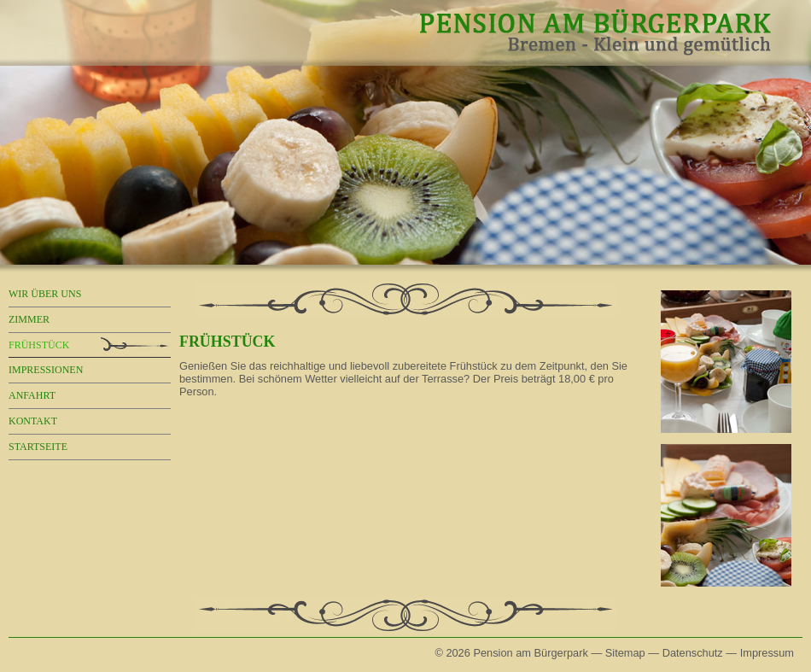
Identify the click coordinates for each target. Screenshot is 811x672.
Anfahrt (32, 395)
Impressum (767, 653)
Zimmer (29, 319)
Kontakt (33, 421)
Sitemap (625, 653)
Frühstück (39, 345)
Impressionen (46, 370)
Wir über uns (45, 294)
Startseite (38, 447)
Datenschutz (693, 653)
